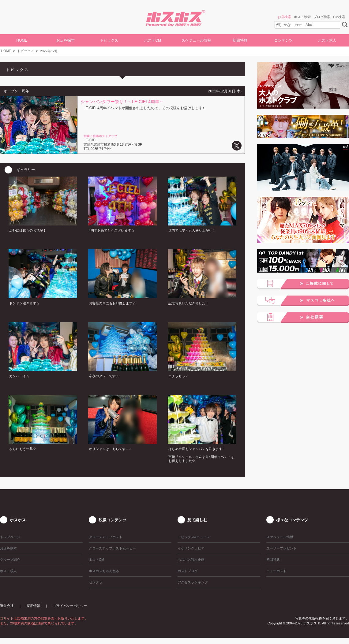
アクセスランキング (193, 582)
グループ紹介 (10, 560)
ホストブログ (188, 571)
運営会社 (7, 606)
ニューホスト (276, 571)
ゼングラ (96, 582)
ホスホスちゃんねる (104, 571)
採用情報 (33, 606)
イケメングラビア (191, 548)
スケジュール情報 (196, 40)
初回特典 (240, 40)
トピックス (26, 51)
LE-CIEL (90, 140)
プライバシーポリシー (70, 606)
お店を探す (66, 40)
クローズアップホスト (106, 537)
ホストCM (153, 40)
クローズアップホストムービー (112, 548)
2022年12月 (49, 51)
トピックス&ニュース (194, 537)
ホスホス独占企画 (191, 560)
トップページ (10, 537)
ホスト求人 (327, 40)
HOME (22, 40)
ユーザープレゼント (281, 548)
